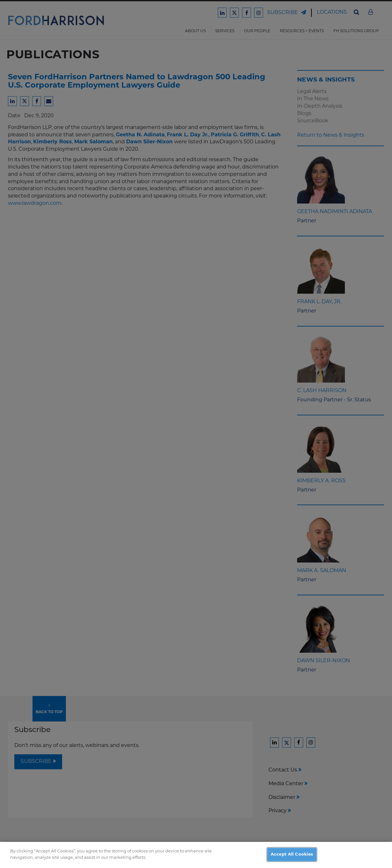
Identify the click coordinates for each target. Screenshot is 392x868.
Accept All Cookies (292, 859)
